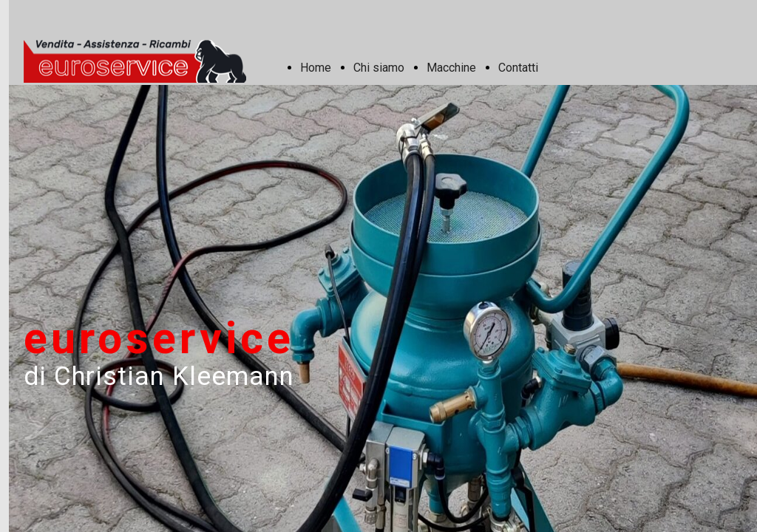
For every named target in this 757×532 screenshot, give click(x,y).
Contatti (518, 68)
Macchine (451, 68)
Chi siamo (379, 68)
